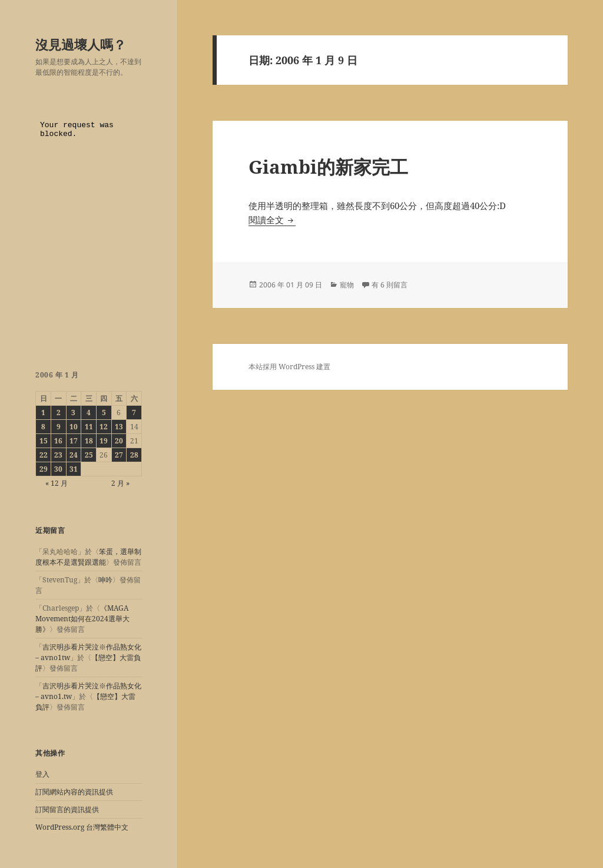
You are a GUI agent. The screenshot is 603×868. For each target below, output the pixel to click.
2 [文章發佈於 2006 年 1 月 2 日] (59, 413)
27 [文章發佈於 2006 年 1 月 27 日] (119, 455)
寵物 (347, 285)
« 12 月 (57, 483)
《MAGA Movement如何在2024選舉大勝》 (82, 619)
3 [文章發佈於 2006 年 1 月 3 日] (73, 413)
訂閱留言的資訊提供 (67, 809)
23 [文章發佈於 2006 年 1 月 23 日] (58, 455)
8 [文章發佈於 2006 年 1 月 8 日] (43, 427)
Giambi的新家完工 (328, 167)
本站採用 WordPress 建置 (289, 367)
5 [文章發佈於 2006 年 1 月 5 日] (104, 413)
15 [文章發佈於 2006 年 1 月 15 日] (44, 441)
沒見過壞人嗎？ (81, 44)
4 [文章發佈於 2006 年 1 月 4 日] (89, 413)
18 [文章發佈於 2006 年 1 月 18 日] (89, 441)
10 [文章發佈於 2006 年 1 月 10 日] (74, 427)
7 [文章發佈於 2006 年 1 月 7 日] (134, 413)
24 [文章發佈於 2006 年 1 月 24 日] (74, 455)
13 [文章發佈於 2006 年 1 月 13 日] (119, 427)
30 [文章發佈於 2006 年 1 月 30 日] (58, 469)
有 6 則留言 (390, 285)
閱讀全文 (272, 220)
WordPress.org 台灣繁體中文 (82, 827)
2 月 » (120, 483)
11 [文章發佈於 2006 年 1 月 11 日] (89, 427)
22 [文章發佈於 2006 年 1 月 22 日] (44, 455)
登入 (42, 774)
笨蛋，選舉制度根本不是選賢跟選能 (88, 557)
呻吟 (105, 580)
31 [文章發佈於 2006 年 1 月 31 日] (74, 469)
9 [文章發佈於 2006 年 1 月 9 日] (59, 427)
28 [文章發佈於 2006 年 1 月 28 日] (134, 455)
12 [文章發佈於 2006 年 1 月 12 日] (104, 427)
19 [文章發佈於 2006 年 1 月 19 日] (104, 441)
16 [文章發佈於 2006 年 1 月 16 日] (58, 441)
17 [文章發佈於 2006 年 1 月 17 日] (74, 441)
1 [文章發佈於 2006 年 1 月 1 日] (43, 413)
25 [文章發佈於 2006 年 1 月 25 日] (89, 455)
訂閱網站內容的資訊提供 (74, 792)
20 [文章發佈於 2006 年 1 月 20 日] (119, 441)
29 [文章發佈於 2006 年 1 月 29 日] (44, 469)
